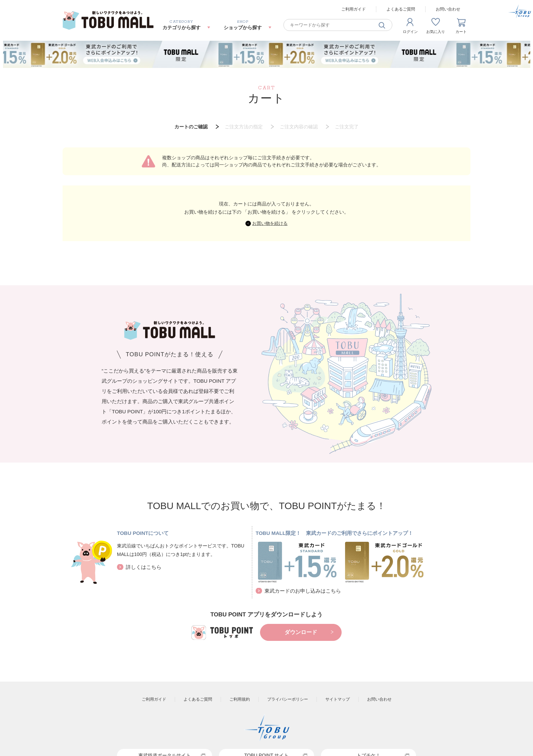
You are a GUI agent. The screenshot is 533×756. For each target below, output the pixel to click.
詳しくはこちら (144, 567)
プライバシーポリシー (288, 699)
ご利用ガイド (354, 9)
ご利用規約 (240, 699)
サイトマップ (338, 699)
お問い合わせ (448, 9)
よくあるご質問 (401, 9)
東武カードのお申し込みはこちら (303, 591)
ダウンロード (301, 632)
